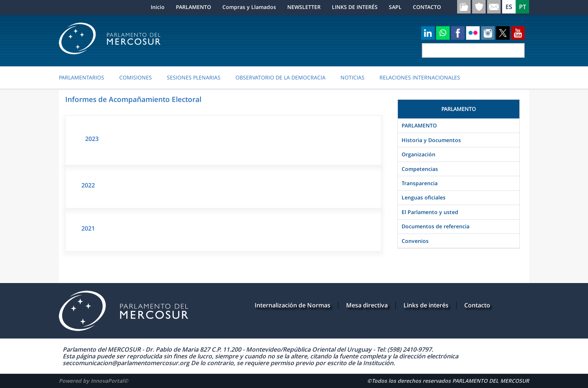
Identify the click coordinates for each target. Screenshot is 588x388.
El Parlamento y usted (430, 212)
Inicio (158, 7)
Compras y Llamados (249, 7)
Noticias (352, 78)
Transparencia (420, 183)
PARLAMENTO (193, 7)
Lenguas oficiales (424, 197)
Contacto (477, 305)
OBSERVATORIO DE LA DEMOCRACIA (280, 78)
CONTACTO (427, 7)
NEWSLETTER (304, 7)
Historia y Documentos (431, 140)
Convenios (415, 241)
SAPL (395, 7)
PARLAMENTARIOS (82, 78)
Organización (418, 154)
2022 (88, 185)
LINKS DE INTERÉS (355, 7)
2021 (88, 228)
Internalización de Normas (292, 305)
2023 (92, 139)
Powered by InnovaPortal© (94, 381)
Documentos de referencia (436, 226)
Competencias (420, 169)
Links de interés (426, 305)
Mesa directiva (367, 305)
